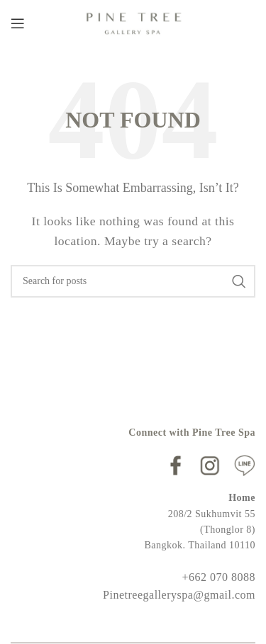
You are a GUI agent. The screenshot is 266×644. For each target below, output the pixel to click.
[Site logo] (133, 22)
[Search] (133, 281)
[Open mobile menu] (18, 23)
